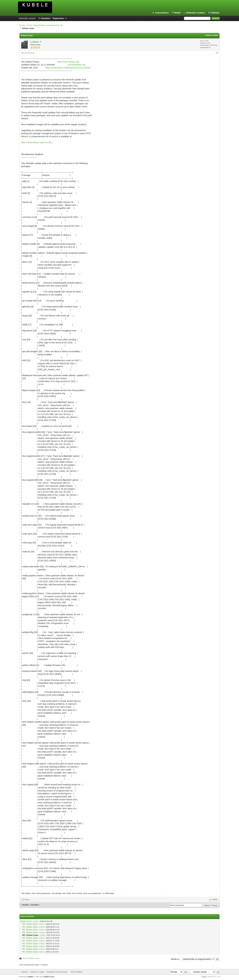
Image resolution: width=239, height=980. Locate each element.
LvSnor (35, 42)
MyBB (31, 977)
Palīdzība (215, 13)
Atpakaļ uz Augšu (37, 972)
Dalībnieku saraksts (196, 13)
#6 (217, 53)
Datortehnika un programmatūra (46, 25)
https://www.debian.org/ (68, 62)
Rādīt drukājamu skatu (31, 958)
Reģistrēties (58, 18)
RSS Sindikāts (77, 972)
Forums (22, 25)
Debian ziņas (26, 921)
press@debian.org (77, 65)
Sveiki (29, 25)
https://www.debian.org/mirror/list (37, 142)
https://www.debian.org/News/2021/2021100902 (68, 68)
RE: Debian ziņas (30, 924)
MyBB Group (49, 977)
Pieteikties (46, 18)
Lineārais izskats (212, 35)
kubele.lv (25, 972)
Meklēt (177, 13)
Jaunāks (34, 905)
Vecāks (25, 905)
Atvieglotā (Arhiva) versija (57, 972)
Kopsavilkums (162, 13)
